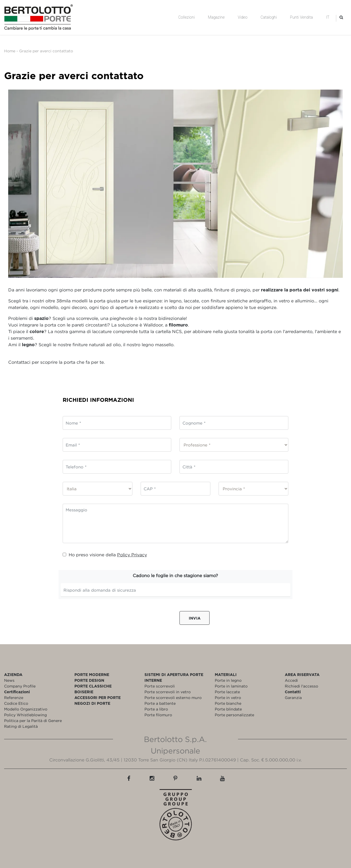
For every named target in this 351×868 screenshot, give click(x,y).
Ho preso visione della (105, 555)
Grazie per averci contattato (46, 51)
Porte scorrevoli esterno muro (173, 697)
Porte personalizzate (234, 715)
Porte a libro (156, 709)
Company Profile (20, 686)
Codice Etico (16, 703)
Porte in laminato (231, 686)
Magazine (216, 17)
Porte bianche (228, 703)
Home (10, 51)
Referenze (14, 697)
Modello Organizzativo (26, 709)
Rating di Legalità (21, 726)
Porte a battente (160, 703)
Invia (195, 618)
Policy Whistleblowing (25, 715)
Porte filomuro (158, 715)
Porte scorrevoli (160, 686)
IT (328, 17)
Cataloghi (269, 17)
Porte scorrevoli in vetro (168, 692)
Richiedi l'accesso (301, 686)
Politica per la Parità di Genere (33, 721)
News (9, 680)
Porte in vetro (228, 697)
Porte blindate (228, 709)
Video (243, 17)
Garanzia (293, 697)
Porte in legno (228, 680)
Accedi (291, 680)
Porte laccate (227, 692)
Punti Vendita (301, 17)
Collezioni (187, 17)
